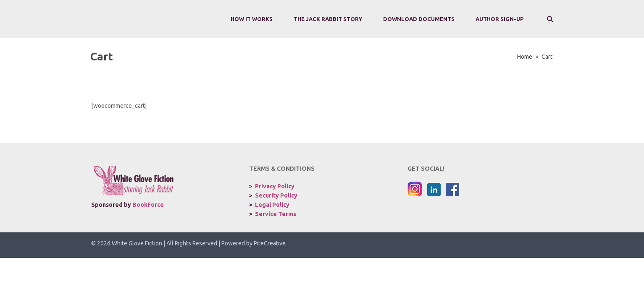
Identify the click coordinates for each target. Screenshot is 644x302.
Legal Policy (272, 205)
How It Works (252, 19)
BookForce (148, 205)
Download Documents (419, 19)
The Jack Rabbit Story (328, 19)
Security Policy (276, 195)
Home (525, 57)
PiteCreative (270, 243)
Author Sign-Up (499, 19)
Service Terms (276, 214)
